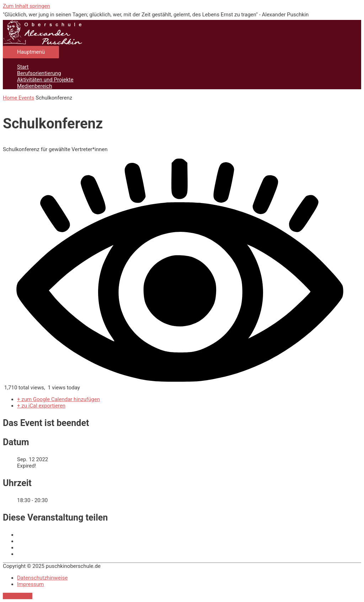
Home (11, 98)
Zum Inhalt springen (26, 6)
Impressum (30, 584)
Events (26, 98)
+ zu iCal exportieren (41, 406)
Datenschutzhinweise (42, 578)
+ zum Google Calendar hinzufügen (58, 399)
